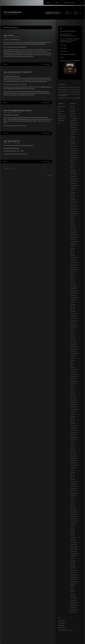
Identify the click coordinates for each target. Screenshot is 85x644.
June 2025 (73, 137)
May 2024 (72, 167)
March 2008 (73, 568)
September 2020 (74, 270)
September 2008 (74, 554)
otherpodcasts (61, 111)
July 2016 (72, 386)
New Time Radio (62, 621)
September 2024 (74, 158)
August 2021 (73, 244)
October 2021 (73, 239)
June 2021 (73, 249)
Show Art (62, 57)
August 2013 (73, 468)
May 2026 (72, 111)
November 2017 (74, 349)
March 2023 (73, 200)
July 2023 (72, 190)
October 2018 (73, 323)
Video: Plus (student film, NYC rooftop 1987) (18, 72)
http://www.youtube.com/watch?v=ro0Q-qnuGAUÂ (16, 154)
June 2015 (73, 416)
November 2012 (74, 489)
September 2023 (74, 186)
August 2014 (73, 440)
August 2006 (73, 612)
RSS (71, 13)
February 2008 (73, 570)
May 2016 (72, 391)
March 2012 (73, 507)
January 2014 (73, 456)
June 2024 (73, 165)
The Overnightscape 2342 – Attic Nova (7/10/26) (69, 87)
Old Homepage (61, 623)
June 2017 (73, 360)
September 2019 (74, 298)
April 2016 (73, 393)
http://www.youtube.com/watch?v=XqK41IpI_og (15, 126)
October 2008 (73, 552)
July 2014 (72, 442)
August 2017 (73, 356)
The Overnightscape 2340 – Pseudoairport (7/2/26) (69, 92)
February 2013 (73, 482)
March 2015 (73, 423)
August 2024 (73, 160)
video (6, 64)
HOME (48, 3)
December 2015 (74, 402)
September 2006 (74, 610)
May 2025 (72, 139)
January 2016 (73, 400)
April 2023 (73, 197)
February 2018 (73, 342)
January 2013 (73, 484)
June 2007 (73, 589)
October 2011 (73, 519)
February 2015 (73, 426)
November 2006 (74, 605)
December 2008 (74, 547)
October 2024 (73, 155)
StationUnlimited (62, 118)
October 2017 (73, 351)
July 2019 (72, 302)
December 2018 (74, 319)
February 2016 (73, 398)
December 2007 (74, 575)
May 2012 (72, 503)
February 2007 (73, 598)
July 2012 (72, 498)
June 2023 (73, 193)
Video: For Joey (9, 35)
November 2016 (74, 377)
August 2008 (73, 556)
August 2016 (73, 384)
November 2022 (74, 209)
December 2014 (74, 430)
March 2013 (73, 479)
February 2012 (73, 510)
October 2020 (73, 267)
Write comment (17, 37)
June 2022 (73, 221)
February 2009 (73, 542)
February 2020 (73, 286)
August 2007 (73, 584)
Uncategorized (61, 120)
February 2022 (73, 230)
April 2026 (73, 113)
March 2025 (73, 144)
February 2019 (73, 314)
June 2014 (73, 444)
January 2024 (73, 176)
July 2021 (72, 246)
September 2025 (74, 130)
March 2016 (73, 395)
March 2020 (73, 284)
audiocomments (61, 106)
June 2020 (73, 277)
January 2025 (73, 148)
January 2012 (73, 512)
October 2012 (73, 491)
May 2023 (72, 195)
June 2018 (73, 333)
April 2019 (73, 309)
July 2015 (72, 414)
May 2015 (72, 419)
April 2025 (73, 141)
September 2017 (74, 353)
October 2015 (73, 407)
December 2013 (74, 458)
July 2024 (72, 162)
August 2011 (73, 524)
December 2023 (74, 179)
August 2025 (73, 132)
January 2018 (73, 344)
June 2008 (73, 561)
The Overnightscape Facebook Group (68, 54)
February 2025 (73, 146)
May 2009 (72, 535)
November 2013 (74, 461)
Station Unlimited (62, 628)
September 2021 (74, 242)
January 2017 (73, 372)
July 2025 (72, 134)
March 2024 (73, 172)
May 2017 (72, 363)
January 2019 (73, 316)
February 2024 (73, 174)
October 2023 (73, 183)
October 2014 (73, 435)
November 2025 (74, 125)
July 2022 (72, 218)
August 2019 (73, 300)
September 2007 (74, 582)
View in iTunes (63, 45)
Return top (50, 176)
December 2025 (74, 123)
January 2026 (73, 120)
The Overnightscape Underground (72, 39)
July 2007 (72, 586)
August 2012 (73, 496)
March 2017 (73, 367)
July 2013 (72, 470)
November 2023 (74, 181)
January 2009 (73, 544)
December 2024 (74, 151)
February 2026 (73, 118)
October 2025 (73, 127)
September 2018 (74, 326)
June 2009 (73, 533)
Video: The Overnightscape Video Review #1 (18, 111)
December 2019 (74, 291)
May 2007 (72, 591)
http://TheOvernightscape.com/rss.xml (68, 36)
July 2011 (72, 526)
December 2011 (74, 514)
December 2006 (74, 603)
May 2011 (72, 531)
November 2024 (74, 153)
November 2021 (74, 237)
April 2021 (73, 253)
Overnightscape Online (69, 3)
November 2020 (74, 265)
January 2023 (73, 204)
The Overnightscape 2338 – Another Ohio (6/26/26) (69, 98)
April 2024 (73, 169)
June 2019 (73, 305)
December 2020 (74, 263)
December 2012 (74, 486)
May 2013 (72, 475)
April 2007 (73, 593)
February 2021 (73, 258)
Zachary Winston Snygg (9, 92)
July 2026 (72, 106)
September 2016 (74, 381)
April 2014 (73, 449)
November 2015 (74, 405)
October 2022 (73, 211)
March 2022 (73, 228)
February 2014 (73, 454)
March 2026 (73, 116)
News (59, 109)
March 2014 (73, 451)
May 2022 (72, 223)
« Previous (7, 168)
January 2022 (73, 232)
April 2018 (73, 337)
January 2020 (73, 288)
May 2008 (72, 563)
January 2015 (73, 428)
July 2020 (72, 274)
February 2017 (73, 370)
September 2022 (74, 214)
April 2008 (73, 566)
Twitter (80, 13)
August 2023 (73, 188)
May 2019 (72, 307)
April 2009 (73, 538)
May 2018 (72, 335)
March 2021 (73, 256)
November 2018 (74, 321)
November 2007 (74, 577)
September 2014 (74, 437)
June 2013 (73, 472)
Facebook (66, 51)
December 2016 (74, 374)
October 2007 (73, 579)
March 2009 (73, 540)
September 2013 (74, 465)
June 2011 (73, 528)
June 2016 (73, 388)
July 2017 (72, 358)
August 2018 (73, 328)
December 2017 (74, 346)
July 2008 (72, 559)
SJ (81, 3)
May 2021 (72, 251)
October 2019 (73, 295)
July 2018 (72, 330)
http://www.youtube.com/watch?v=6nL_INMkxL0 (15, 47)
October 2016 (73, 379)
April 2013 (73, 477)
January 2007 (73, 600)
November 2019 (74, 293)
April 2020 (73, 281)
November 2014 (74, 433)
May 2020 (72, 279)
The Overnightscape (12, 12)
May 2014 (72, 447)
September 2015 (74, 409)
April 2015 (73, 421)
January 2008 (73, 572)
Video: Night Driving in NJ (12, 141)
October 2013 (73, 463)
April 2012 (73, 505)
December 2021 (74, 235)
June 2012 (73, 500)
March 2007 (73, 596)
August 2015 (73, 412)
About (57, 3)
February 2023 (73, 202)
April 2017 (73, 365)
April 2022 (73, 225)
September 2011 (74, 521)
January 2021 (73, 260)
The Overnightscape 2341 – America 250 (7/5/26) (69, 90)
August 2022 (73, 216)
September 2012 (74, 493)
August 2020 (73, 272)
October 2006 (73, 607)
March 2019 (73, 311)
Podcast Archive (61, 116)
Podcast (60, 113)
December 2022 (74, 207)
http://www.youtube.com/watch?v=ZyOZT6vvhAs (15, 84)
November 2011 (74, 517)
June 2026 (73, 109)
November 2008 (74, 549)
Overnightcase (61, 625)
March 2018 (73, 339)
